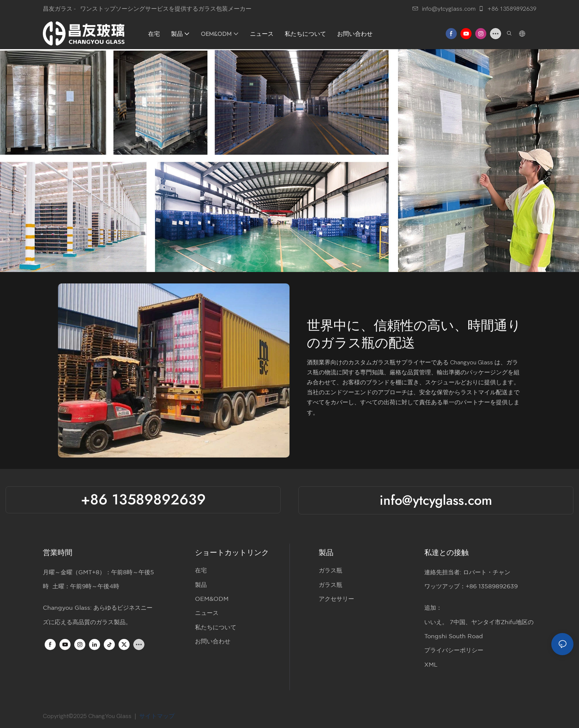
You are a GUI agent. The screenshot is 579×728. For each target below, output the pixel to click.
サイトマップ (158, 716)
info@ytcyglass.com (444, 9)
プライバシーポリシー (454, 651)
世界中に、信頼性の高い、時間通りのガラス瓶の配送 (414, 334)
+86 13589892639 (507, 9)
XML (431, 665)
